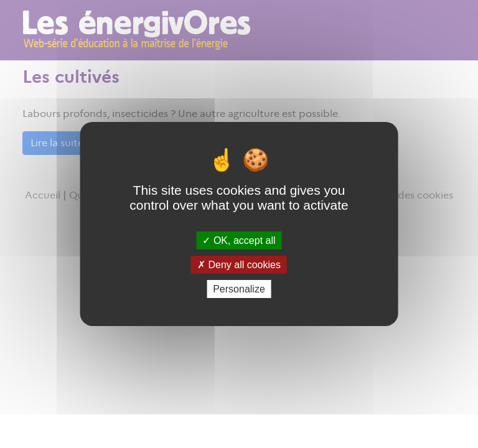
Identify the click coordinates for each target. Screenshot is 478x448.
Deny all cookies (239, 265)
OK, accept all (239, 240)
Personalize (239, 289)
